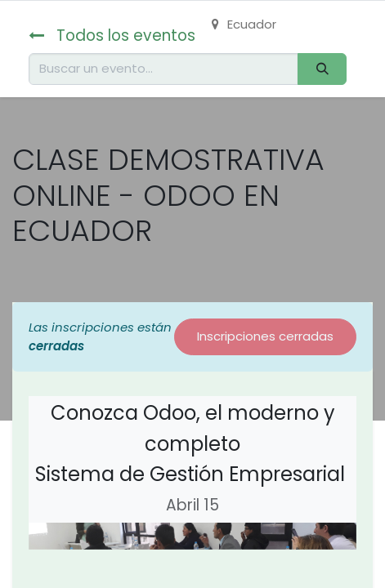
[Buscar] (322, 69)
